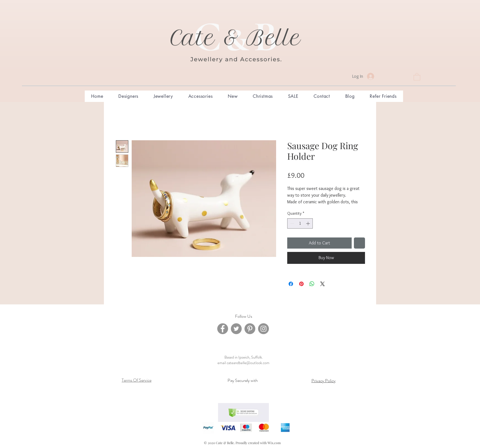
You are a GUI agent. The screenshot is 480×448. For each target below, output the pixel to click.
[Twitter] (236, 329)
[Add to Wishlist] (359, 243)
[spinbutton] (300, 223)
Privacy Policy (323, 381)
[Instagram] (263, 329)
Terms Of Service (137, 380)
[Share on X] (322, 284)
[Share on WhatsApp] (312, 284)
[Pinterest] (250, 329)
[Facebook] (223, 329)
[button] (417, 77)
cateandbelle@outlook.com (248, 363)
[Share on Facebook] (291, 284)
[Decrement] (292, 223)
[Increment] (308, 223)
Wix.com (274, 443)
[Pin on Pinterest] (301, 284)
